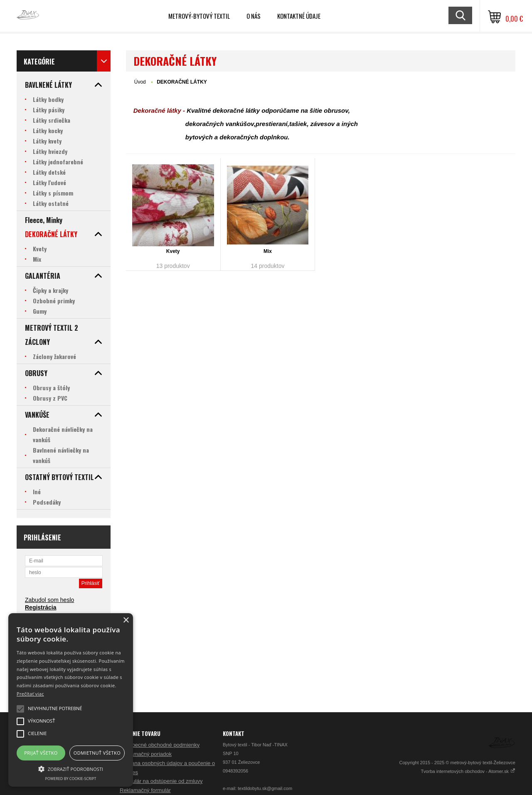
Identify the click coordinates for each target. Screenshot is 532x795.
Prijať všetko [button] (41, 753)
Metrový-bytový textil (199, 16)
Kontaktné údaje (299, 16)
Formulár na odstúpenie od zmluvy (161, 781)
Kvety (173, 251)
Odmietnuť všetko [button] (97, 753)
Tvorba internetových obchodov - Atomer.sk (468, 771)
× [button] (126, 620)
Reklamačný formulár (145, 790)
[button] (71, 768)
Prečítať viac (30, 694)
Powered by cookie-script (71, 779)
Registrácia (41, 607)
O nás (254, 16)
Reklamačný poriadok (146, 754)
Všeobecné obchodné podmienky (160, 745)
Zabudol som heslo (49, 600)
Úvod (140, 82)
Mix (268, 251)
